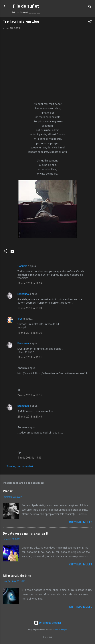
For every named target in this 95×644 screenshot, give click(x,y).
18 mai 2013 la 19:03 (30, 308)
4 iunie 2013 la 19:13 (29, 458)
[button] (90, 22)
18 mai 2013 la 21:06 (30, 333)
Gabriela (22, 266)
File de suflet (26, 6)
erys (20, 319)
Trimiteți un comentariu (20, 466)
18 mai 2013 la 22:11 (30, 357)
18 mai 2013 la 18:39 (30, 283)
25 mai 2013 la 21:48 (30, 417)
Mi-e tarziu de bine (17, 576)
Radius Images (61, 630)
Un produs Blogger (48, 623)
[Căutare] (90, 7)
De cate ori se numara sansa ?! (26, 533)
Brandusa (23, 294)
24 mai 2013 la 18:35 (30, 395)
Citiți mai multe (81, 522)
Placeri (8, 491)
